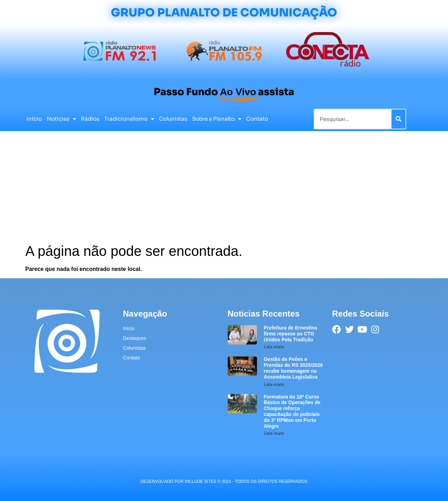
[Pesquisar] (398, 119)
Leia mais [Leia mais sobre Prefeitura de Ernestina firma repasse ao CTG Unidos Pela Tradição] (274, 347)
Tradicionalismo (129, 119)
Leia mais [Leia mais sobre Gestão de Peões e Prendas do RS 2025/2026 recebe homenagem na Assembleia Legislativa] (274, 384)
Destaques (135, 338)
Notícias (61, 119)
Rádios (90, 119)
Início (34, 119)
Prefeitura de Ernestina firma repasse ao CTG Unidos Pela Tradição (291, 334)
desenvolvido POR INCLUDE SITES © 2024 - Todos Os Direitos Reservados (224, 481)
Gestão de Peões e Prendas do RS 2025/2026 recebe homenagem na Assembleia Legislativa (294, 368)
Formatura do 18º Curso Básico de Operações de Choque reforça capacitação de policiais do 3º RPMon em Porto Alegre (292, 411)
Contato (257, 119)
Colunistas (173, 119)
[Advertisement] (224, 190)
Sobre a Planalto (217, 119)
